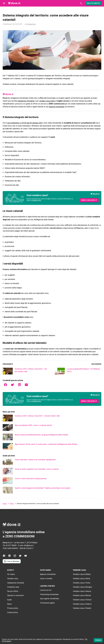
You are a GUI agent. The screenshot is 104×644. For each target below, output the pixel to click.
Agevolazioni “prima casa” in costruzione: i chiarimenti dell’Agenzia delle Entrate (46, 444)
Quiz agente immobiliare (50, 599)
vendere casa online (47, 101)
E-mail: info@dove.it (26, 545)
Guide (9, 600)
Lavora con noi (46, 590)
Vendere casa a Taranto (82, 608)
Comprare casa (13, 587)
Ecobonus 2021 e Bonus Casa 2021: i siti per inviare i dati (37, 416)
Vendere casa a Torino (82, 583)
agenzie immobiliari (57, 107)
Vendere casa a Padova (82, 604)
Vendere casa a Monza (82, 595)
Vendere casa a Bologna (82, 587)
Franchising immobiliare (49, 594)
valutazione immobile (26, 101)
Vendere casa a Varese (82, 591)
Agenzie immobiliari (48, 574)
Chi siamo (11, 574)
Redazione (31, 24)
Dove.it (5, 504)
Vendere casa (13, 579)
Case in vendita (46, 579)
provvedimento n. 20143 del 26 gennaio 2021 (25, 123)
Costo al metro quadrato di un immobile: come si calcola (37, 469)
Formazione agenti (47, 603)
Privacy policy (13, 608)
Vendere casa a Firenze (82, 600)
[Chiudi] (98, 640)
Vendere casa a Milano (82, 574)
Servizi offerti (13, 591)
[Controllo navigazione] (4, 3)
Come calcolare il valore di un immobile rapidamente (35, 460)
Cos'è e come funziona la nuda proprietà (31, 479)
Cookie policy (13, 612)
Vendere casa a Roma (81, 579)
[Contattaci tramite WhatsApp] (12, 563)
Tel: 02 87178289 (10, 545)
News (12, 504)
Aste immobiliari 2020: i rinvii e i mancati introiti (33, 425)
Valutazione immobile (16, 583)
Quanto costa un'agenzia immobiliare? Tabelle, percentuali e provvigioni (43, 488)
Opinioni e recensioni (15, 595)
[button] (93, 3)
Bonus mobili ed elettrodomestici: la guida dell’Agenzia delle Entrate (41, 435)
